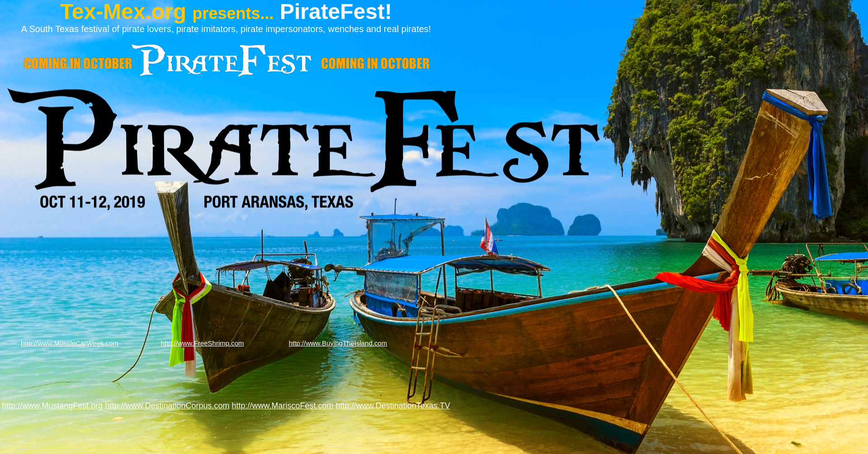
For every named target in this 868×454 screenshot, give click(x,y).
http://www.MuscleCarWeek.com (70, 343)
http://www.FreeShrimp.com (202, 343)
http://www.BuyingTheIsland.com (338, 343)
